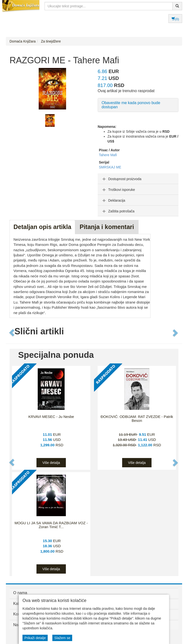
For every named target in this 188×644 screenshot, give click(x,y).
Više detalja (51, 463)
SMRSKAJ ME (110, 167)
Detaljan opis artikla (42, 227)
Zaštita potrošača (118, 211)
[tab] (138, 179)
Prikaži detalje (35, 638)
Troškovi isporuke (118, 190)
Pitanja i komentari (107, 227)
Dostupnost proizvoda (121, 179)
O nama (20, 593)
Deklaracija (113, 200)
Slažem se (62, 638)
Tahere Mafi (108, 155)
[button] (12, 333)
